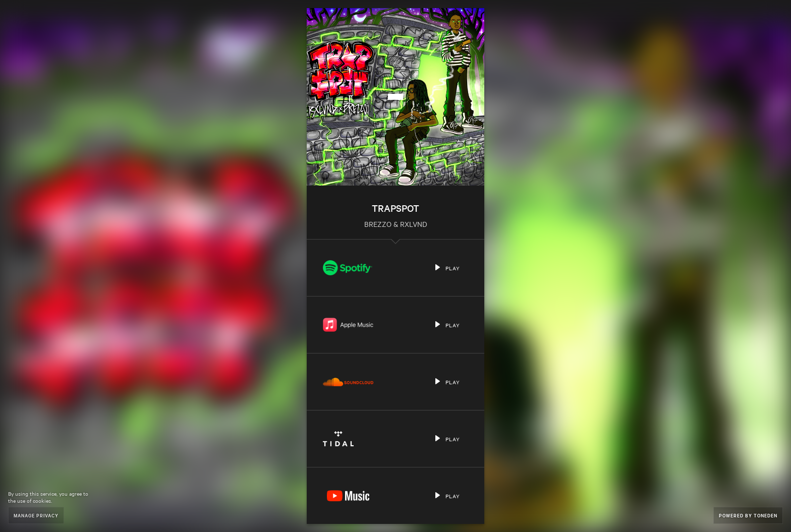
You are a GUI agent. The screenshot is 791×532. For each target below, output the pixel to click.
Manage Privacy (36, 515)
